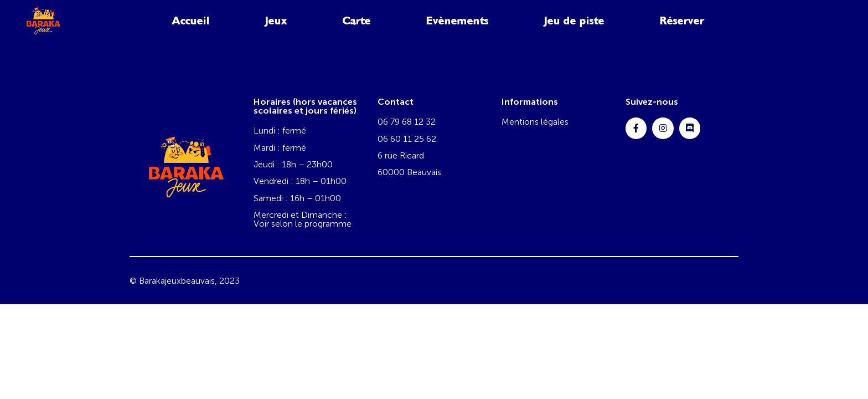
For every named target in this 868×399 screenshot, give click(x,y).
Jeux (276, 21)
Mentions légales (535, 122)
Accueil (191, 21)
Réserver (682, 21)
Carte (357, 21)
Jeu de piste (574, 21)
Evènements (458, 21)
